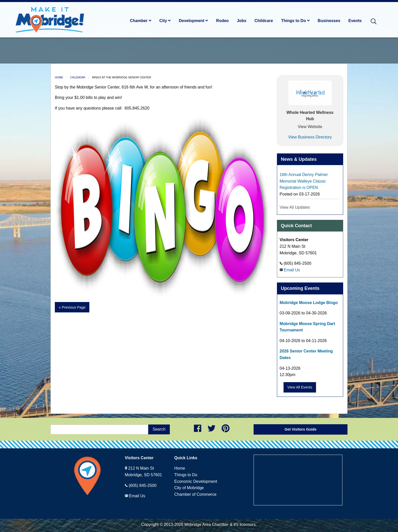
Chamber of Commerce (195, 494)
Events (355, 21)
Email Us (292, 270)
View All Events (300, 387)
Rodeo (222, 21)
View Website (310, 127)
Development (193, 21)
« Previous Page (72, 307)
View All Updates (295, 207)
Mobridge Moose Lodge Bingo (309, 303)
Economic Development (196, 481)
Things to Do (295, 21)
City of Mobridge (189, 488)
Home (59, 77)
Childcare (264, 21)
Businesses (329, 21)
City (165, 21)
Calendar (78, 77)
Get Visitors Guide (300, 429)
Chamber (141, 21)
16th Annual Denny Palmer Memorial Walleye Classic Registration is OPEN (304, 181)
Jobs (242, 21)
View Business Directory (310, 137)
